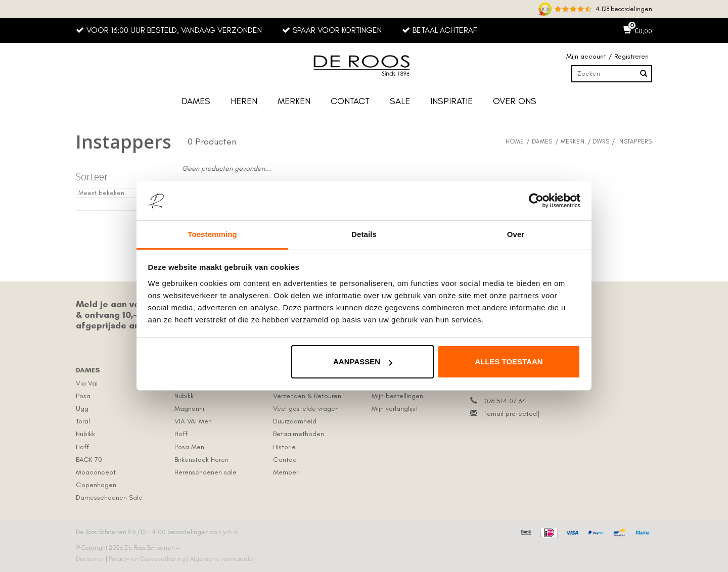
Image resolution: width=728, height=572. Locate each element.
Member (286, 472)
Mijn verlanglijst (395, 409)
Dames (196, 101)
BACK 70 (89, 460)
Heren (244, 101)
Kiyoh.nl (229, 532)
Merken (294, 101)
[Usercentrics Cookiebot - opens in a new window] (536, 201)
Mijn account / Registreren (607, 56)
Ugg (82, 409)
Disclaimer (91, 559)
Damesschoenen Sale (109, 497)
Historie (284, 447)
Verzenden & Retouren (307, 396)
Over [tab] (516, 234)
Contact (350, 101)
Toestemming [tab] (212, 234)
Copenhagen (96, 485)
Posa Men (189, 447)
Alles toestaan (509, 362)
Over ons (515, 101)
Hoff (82, 447)
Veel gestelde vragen (306, 409)
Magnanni (189, 409)
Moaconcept (96, 472)
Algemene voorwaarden (223, 559)
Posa (83, 396)
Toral (83, 421)
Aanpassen (363, 362)
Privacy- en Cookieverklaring (148, 559)
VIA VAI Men (193, 421)
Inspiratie (451, 101)
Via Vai (87, 383)
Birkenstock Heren (201, 460)
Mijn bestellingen (397, 396)
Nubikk (85, 434)
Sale (400, 101)
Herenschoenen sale (206, 472)
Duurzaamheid (295, 421)
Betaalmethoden (299, 434)
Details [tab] (364, 234)
